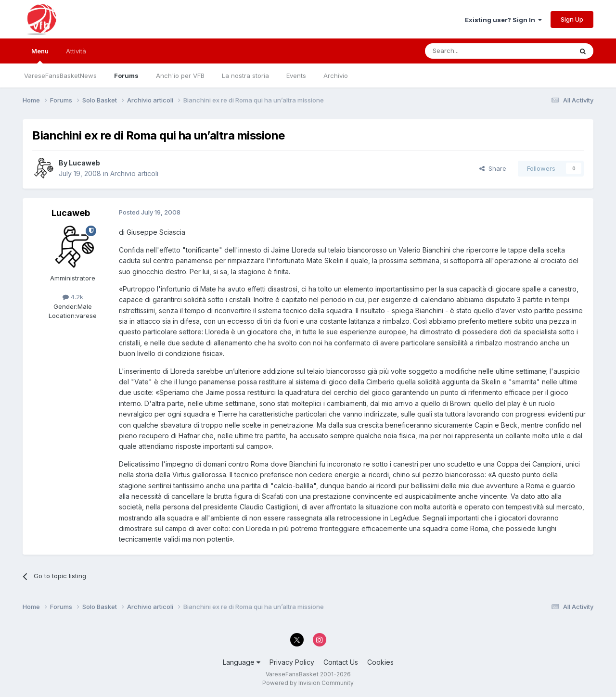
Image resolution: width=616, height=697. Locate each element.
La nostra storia (245, 76)
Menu (40, 55)
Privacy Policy (292, 662)
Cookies (380, 662)
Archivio (336, 76)
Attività (76, 51)
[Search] (474, 51)
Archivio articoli (134, 173)
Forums (126, 76)
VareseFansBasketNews (60, 76)
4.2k (73, 297)
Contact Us (341, 662)
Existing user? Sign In (503, 20)
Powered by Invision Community (308, 683)
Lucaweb (84, 163)
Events (296, 76)
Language (242, 662)
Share (493, 168)
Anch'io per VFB (180, 76)
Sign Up (572, 19)
